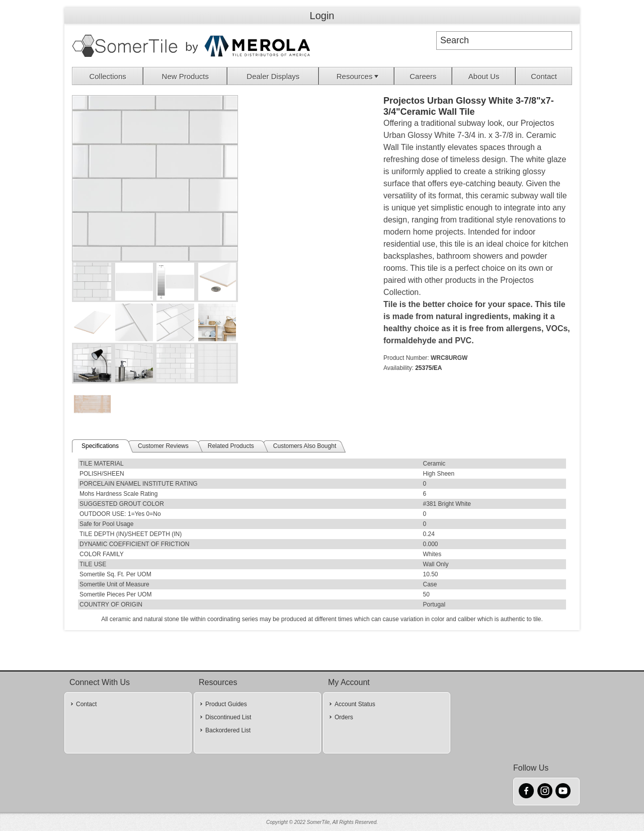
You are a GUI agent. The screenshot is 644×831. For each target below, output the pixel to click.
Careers (423, 76)
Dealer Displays (273, 76)
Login (322, 16)
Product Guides (226, 704)
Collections (107, 76)
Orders (344, 717)
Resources (359, 76)
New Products (185, 76)
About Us (484, 76)
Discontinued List (228, 717)
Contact (544, 76)
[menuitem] (108, 76)
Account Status (355, 704)
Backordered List (228, 730)
